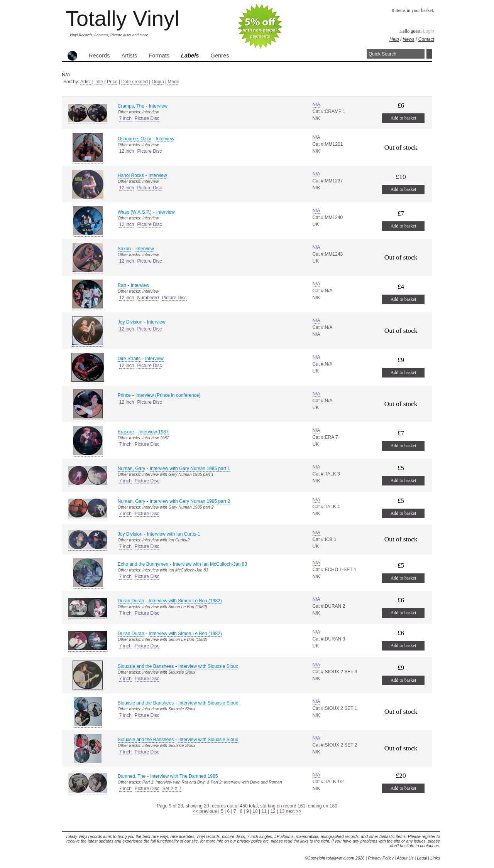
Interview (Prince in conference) (168, 395)
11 (264, 811)
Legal (422, 858)
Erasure (126, 432)
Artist (85, 82)
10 (255, 811)
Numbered (148, 298)
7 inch (125, 118)
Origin (158, 82)
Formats (159, 56)
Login (429, 31)
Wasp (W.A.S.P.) (135, 212)
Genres (220, 56)
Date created (134, 82)
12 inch (127, 151)
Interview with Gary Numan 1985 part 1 (190, 469)
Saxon (124, 249)
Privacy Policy (381, 858)
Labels (190, 56)
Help (394, 39)
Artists (129, 56)
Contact (426, 39)
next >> (294, 811)
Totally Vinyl (123, 18)
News (409, 39)
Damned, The (132, 776)
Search (429, 54)
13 (282, 811)
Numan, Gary (131, 469)
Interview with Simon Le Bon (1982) (185, 601)
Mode (173, 82)
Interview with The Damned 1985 (184, 776)
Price (112, 82)
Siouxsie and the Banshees (146, 666)
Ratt (122, 285)
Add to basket (403, 118)
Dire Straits (129, 359)
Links (435, 858)
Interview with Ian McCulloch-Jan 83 (210, 564)
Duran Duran (131, 601)
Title (99, 82)
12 (273, 811)
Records (99, 56)
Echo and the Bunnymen (143, 564)
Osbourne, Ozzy (134, 139)
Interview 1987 (154, 432)
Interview (158, 106)
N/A (316, 104)
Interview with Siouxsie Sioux (208, 666)
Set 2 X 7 (172, 789)
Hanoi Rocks (131, 175)
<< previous (205, 811)
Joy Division (130, 322)
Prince (124, 395)
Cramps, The (131, 106)
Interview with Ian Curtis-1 (174, 534)
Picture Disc (147, 118)
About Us (405, 858)
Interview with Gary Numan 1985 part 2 (190, 501)
